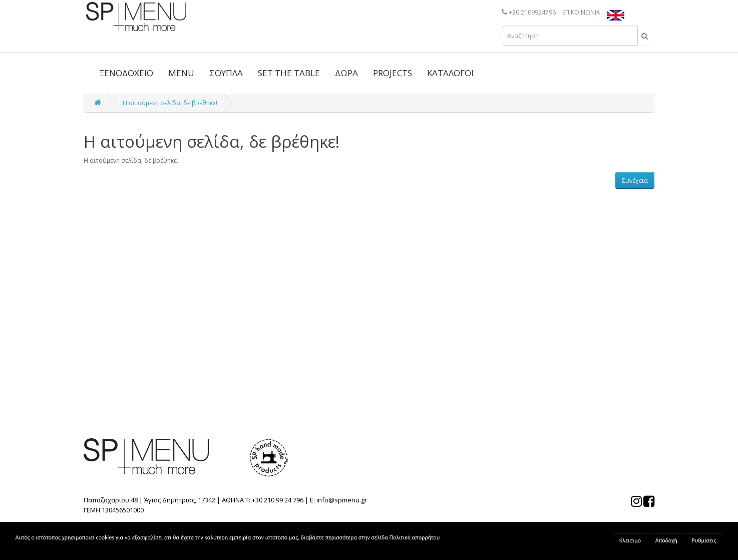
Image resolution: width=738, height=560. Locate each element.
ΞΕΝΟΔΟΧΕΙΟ (126, 73)
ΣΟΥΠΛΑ (226, 73)
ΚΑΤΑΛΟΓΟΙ (450, 73)
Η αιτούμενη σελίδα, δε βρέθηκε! (170, 103)
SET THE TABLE (289, 73)
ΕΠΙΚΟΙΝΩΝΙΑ (581, 12)
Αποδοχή (666, 540)
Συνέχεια (635, 181)
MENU (181, 73)
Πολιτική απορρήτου (415, 537)
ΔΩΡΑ (346, 73)
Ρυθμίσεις (704, 540)
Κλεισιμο (630, 540)
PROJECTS (393, 73)
